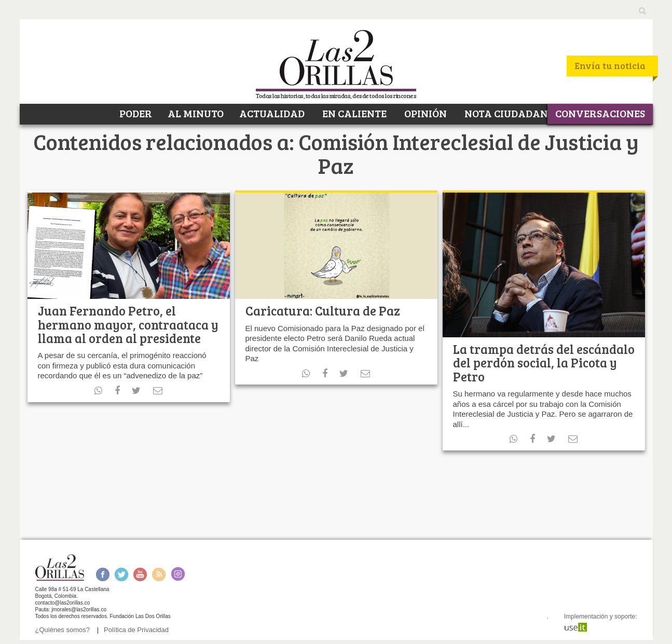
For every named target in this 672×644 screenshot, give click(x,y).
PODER (135, 113)
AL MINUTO (196, 113)
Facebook (102, 574)
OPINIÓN (424, 113)
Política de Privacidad (136, 630)
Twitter (121, 574)
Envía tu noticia (610, 65)
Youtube (140, 574)
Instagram (178, 574)
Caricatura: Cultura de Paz (323, 311)
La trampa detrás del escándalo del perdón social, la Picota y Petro (544, 363)
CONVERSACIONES (600, 113)
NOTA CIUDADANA (509, 113)
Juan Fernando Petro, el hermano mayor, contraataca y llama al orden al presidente (128, 324)
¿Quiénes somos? (63, 630)
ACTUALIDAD (272, 113)
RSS (159, 574)
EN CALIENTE (353, 113)
